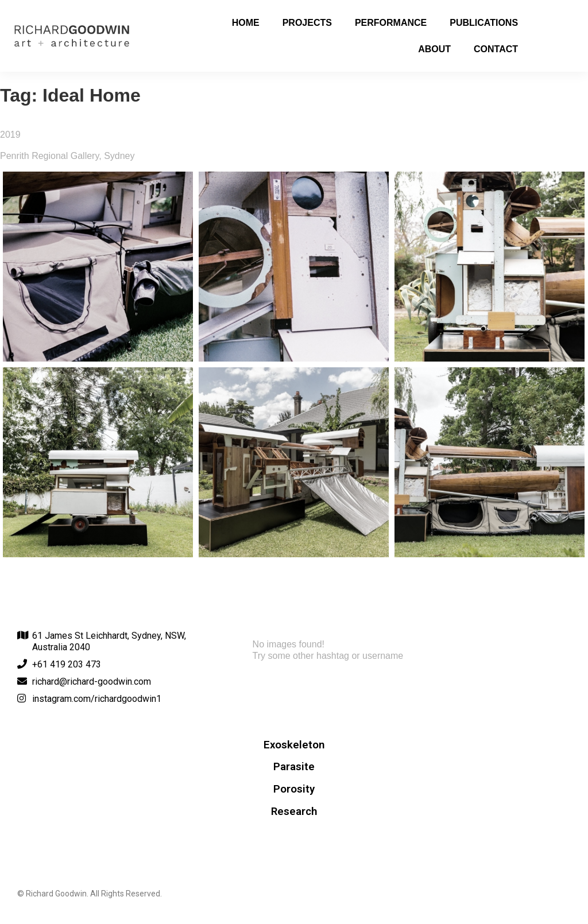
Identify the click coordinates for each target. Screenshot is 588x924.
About (434, 49)
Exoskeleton (294, 745)
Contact (496, 49)
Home (246, 23)
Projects (307, 23)
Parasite (294, 767)
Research (294, 812)
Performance (391, 23)
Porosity (294, 789)
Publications (484, 23)
